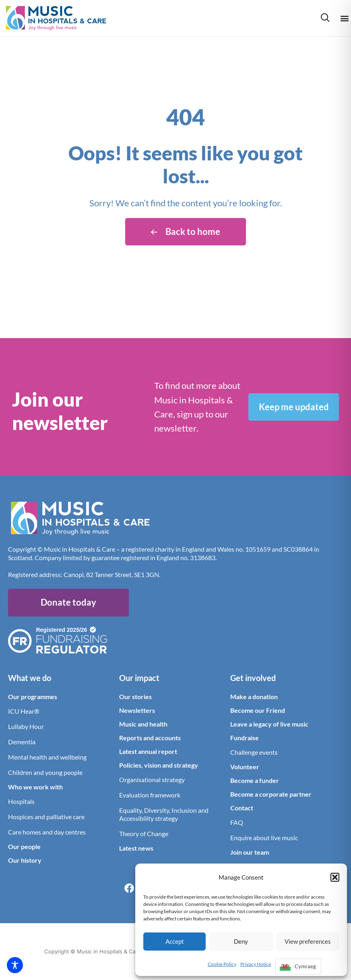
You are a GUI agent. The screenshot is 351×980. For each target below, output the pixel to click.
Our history (25, 860)
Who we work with (35, 787)
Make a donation (254, 697)
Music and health (143, 724)
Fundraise (245, 738)
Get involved (253, 678)
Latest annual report (148, 751)
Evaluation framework (150, 795)
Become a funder (255, 780)
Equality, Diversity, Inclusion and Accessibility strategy (164, 814)
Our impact (139, 678)
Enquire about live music (264, 838)
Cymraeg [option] (305, 966)
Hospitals (21, 801)
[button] (335, 877)
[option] (298, 967)
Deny (241, 941)
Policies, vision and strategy (159, 765)
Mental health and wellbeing (47, 757)
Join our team (250, 852)
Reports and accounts (150, 738)
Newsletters (137, 710)
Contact (242, 808)
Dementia (22, 742)
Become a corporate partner (271, 794)
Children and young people (45, 772)
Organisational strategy (152, 780)
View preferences (308, 941)
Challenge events (254, 752)
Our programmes (33, 697)
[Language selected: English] (298, 969)
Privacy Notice (256, 964)
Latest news (136, 848)
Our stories (135, 697)
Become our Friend (258, 710)
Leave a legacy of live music (269, 724)
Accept (175, 941)
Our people (24, 846)
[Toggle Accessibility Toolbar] (15, 965)
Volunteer (245, 767)
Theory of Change (144, 834)
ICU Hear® (24, 711)
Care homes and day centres (47, 832)
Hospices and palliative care (46, 817)
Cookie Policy (222, 964)
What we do (30, 678)
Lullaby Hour (26, 726)
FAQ (237, 822)
